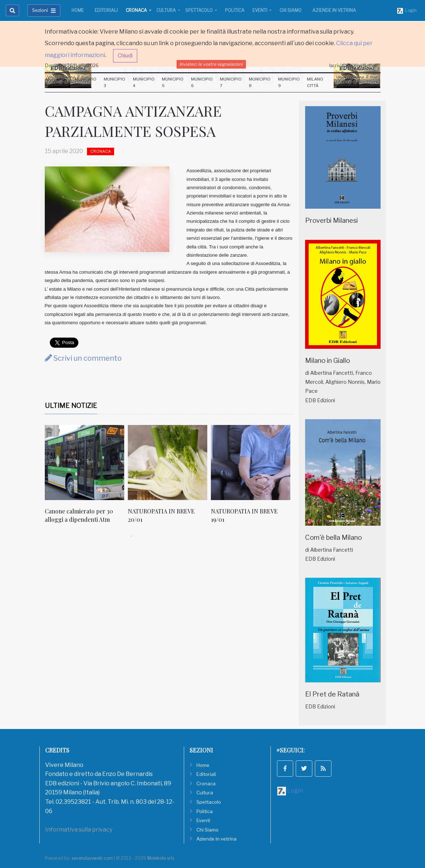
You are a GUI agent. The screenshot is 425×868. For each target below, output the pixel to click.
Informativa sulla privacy (79, 830)
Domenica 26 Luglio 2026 (72, 66)
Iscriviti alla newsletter (353, 66)
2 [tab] (131, 536)
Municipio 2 (86, 82)
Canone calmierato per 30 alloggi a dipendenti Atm (79, 515)
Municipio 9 (289, 82)
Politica (235, 10)
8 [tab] (196, 536)
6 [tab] (175, 536)
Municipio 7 (231, 82)
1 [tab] (121, 536)
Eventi (260, 10)
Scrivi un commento (83, 358)
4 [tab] (153, 536)
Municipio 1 (57, 82)
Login (407, 11)
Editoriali (106, 10)
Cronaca (137, 10)
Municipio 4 (144, 82)
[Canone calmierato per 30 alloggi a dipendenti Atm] (84, 463)
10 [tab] (218, 536)
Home (78, 10)
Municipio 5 (173, 82)
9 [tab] (207, 536)
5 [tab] (164, 536)
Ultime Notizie (71, 406)
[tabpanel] (86, 478)
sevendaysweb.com (92, 858)
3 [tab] (142, 536)
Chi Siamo (290, 10)
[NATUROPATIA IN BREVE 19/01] (251, 463)
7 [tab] (186, 536)
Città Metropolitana (355, 82)
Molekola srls (161, 858)
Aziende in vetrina (334, 10)
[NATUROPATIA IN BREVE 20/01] (168, 463)
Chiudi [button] (125, 56)
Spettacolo (200, 10)
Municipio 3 (114, 82)
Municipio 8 (260, 82)
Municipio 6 (202, 82)
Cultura (167, 10)
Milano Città (315, 82)
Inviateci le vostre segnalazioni (211, 64)
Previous (39, 478)
